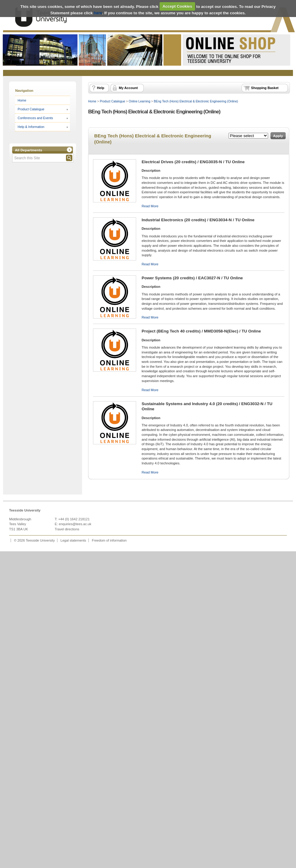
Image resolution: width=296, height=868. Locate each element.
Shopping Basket (265, 88)
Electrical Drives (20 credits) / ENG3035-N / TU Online (193, 162)
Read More (150, 206)
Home (22, 100)
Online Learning (139, 101)
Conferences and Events (35, 118)
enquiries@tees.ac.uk (75, 524)
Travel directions (67, 529)
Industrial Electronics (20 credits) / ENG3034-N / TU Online (198, 220)
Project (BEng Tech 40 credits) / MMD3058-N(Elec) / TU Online (201, 331)
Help (101, 88)
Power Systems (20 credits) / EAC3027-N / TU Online (192, 278)
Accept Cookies (177, 6)
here (98, 13)
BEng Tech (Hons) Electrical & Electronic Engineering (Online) (196, 101)
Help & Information (31, 127)
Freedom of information (109, 540)
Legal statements (73, 540)
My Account (128, 88)
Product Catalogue (31, 109)
